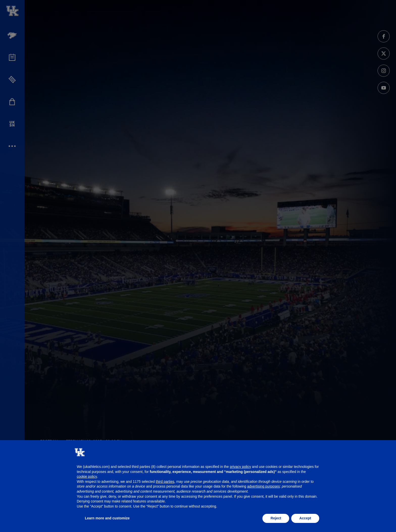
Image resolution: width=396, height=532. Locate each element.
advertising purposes (264, 486)
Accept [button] (305, 518)
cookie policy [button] (87, 476)
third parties (165, 482)
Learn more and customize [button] (107, 518)
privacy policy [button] (240, 467)
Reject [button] (276, 518)
